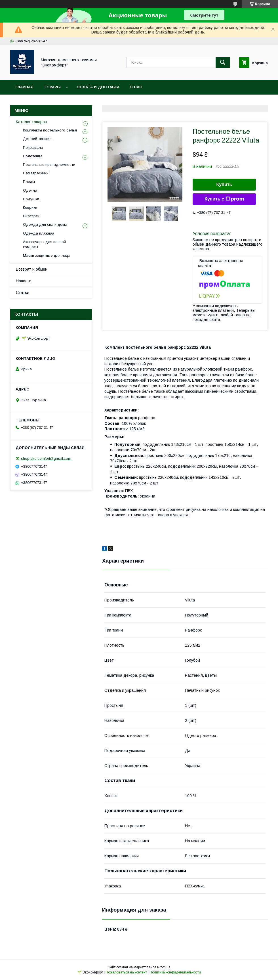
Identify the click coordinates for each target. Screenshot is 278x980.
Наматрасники (36, 173)
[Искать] (223, 62)
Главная (24, 87)
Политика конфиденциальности (175, 972)
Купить (224, 184)
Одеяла (30, 190)
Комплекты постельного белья (50, 130)
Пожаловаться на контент (126, 972)
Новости (24, 281)
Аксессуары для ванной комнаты (44, 244)
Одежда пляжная (39, 233)
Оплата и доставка (98, 87)
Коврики (30, 207)
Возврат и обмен (32, 269)
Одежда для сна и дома (45, 224)
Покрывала (33, 148)
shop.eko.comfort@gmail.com (46, 458)
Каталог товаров (31, 122)
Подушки (31, 199)
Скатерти (31, 216)
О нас (136, 87)
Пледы (29, 182)
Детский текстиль (38, 139)
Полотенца (33, 156)
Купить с (224, 199)
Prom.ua (164, 967)
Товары (52, 87)
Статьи (23, 292)
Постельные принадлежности (49, 165)
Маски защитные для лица (47, 255)
